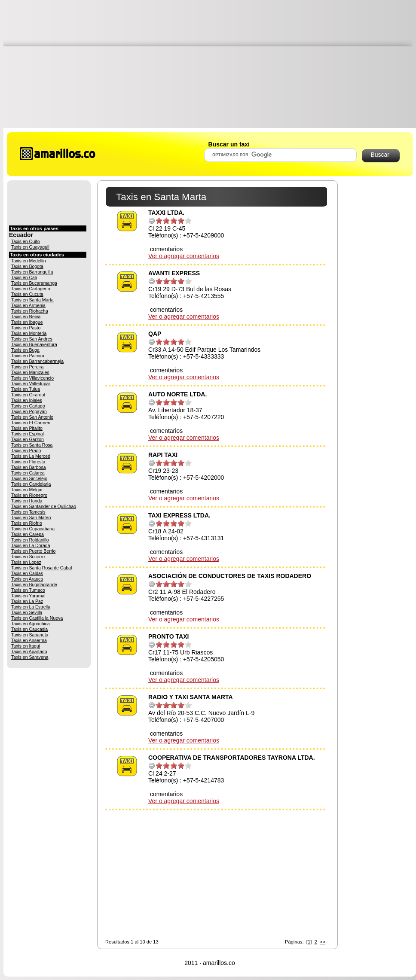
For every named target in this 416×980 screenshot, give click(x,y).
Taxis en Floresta (28, 462)
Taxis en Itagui (26, 646)
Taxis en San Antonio (32, 417)
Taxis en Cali (24, 277)
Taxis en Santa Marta (32, 300)
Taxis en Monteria (29, 333)
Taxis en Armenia (28, 305)
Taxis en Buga (25, 350)
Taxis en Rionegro (29, 495)
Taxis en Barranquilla (32, 272)
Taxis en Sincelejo (29, 478)
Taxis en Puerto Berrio (33, 551)
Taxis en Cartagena (31, 289)
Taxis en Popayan (29, 411)
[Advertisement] (210, 64)
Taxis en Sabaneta (30, 635)
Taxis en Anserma (29, 640)
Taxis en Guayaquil (30, 247)
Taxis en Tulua (26, 389)
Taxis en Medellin (29, 261)
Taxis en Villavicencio (32, 378)
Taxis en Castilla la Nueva (37, 618)
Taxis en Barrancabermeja (37, 361)
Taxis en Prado (26, 450)
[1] (309, 942)
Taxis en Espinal (28, 434)
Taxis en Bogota (27, 266)
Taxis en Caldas (27, 573)
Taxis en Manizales (30, 372)
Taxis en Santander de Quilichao (44, 506)
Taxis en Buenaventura (34, 344)
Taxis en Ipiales (27, 400)
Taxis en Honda (27, 501)
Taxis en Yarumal (28, 596)
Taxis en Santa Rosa (32, 445)
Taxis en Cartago (28, 406)
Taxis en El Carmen (31, 423)
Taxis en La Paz (27, 601)
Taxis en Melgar (27, 490)
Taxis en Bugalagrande (34, 584)
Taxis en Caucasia (29, 629)
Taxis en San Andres (32, 339)
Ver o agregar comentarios (184, 256)
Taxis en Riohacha (30, 311)
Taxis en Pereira (27, 367)
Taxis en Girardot (28, 395)
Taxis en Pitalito (27, 428)
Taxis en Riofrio (27, 523)
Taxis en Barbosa (29, 467)
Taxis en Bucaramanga (34, 283)
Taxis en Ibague (27, 322)
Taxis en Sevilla (27, 612)
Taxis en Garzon (28, 439)
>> (323, 942)
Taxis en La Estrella (31, 607)
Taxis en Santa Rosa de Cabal (41, 568)
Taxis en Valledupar (31, 383)
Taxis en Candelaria (31, 484)
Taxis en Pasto (26, 328)
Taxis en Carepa (28, 534)
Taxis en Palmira (28, 356)
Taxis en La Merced (31, 456)
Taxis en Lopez (26, 562)
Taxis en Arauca (27, 579)
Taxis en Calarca (28, 473)
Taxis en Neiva (26, 317)
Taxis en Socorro (28, 557)
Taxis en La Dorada (31, 545)
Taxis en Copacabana (33, 529)
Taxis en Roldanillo (30, 540)
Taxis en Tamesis (28, 512)
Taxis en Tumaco (28, 590)
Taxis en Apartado (29, 651)
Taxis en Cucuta (27, 294)
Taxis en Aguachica (31, 624)
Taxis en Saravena (30, 657)
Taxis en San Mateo (31, 517)
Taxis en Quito (26, 241)
